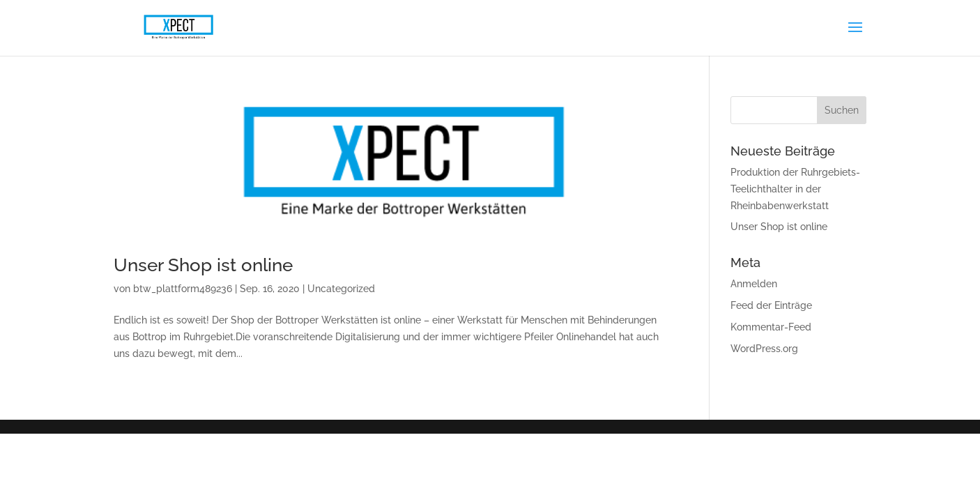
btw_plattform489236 (183, 289)
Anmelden (754, 284)
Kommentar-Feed (771, 327)
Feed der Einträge (771, 305)
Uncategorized (341, 289)
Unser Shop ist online (203, 265)
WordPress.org (764, 349)
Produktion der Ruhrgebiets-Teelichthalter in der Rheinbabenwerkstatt (795, 189)
